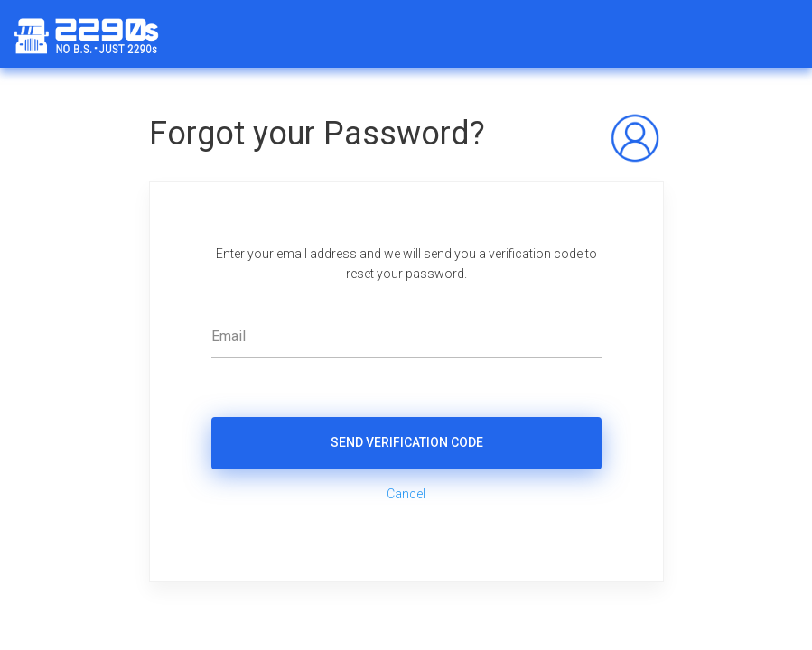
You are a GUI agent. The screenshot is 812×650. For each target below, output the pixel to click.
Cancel (406, 494)
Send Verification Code (406, 442)
